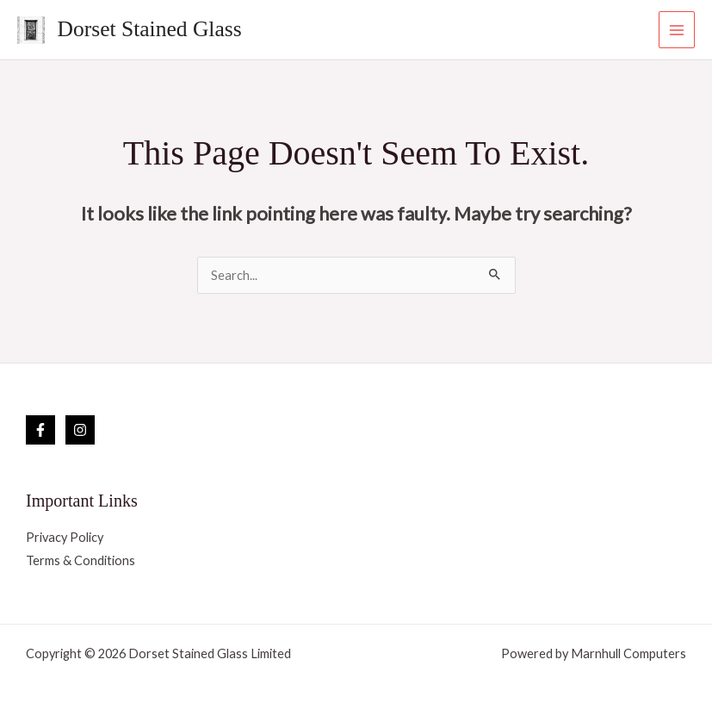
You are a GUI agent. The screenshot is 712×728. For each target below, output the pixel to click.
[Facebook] (40, 430)
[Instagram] (80, 430)
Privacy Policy (65, 537)
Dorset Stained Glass (150, 29)
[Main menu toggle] (677, 29)
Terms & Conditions (80, 560)
